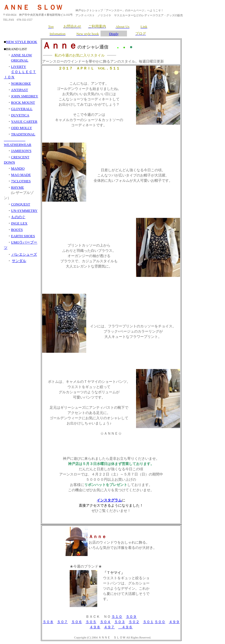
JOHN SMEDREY (25, 96)
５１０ (117, 617)
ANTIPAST (20, 90)
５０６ (77, 622)
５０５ (91, 622)
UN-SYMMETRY (24, 211)
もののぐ (18, 217)
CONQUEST (21, 204)
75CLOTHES (21, 181)
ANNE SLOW (21, 55)
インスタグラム (109, 500)
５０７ (62, 622)
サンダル (19, 261)
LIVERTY (19, 67)
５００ (160, 622)
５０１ (148, 622)
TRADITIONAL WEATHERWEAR (20, 139)
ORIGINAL (20, 60)
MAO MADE (21, 175)
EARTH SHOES (23, 236)
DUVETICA (20, 115)
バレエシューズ (24, 254)
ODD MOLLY (21, 128)
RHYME (17, 187)
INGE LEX (19, 223)
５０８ (48, 622)
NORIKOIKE (21, 83)
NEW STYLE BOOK (22, 42)
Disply (114, 34)
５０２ (134, 622)
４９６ (125, 627)
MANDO (18, 168)
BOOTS (17, 230)
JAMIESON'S (21, 151)
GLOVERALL (22, 109)
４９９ (174, 622)
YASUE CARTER (24, 121)
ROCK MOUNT (23, 102)
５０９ (131, 617)
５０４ (105, 622)
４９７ (109, 627)
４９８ (95, 627)
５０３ (120, 622)
